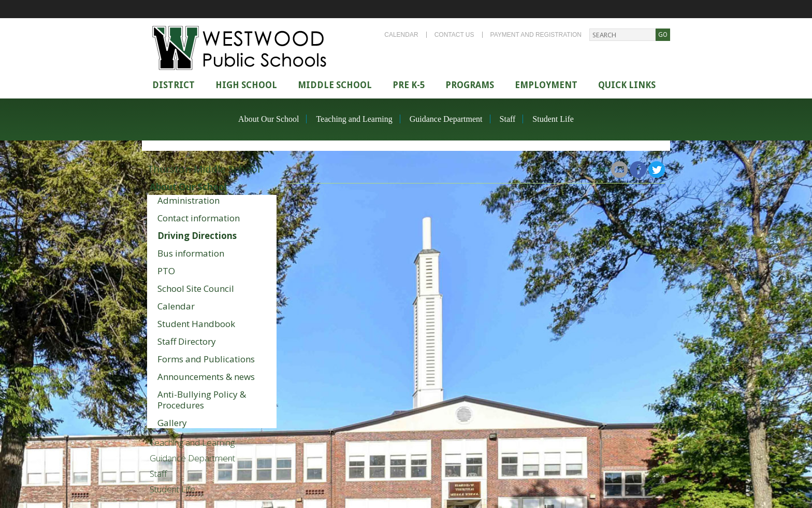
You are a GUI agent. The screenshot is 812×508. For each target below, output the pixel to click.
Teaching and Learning (354, 119)
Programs (470, 85)
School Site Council (196, 288)
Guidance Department (446, 119)
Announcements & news (206, 377)
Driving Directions (197, 236)
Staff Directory (187, 341)
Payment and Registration (536, 35)
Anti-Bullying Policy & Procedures (202, 400)
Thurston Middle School (204, 169)
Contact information (199, 218)
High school (246, 85)
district (173, 85)
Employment (546, 85)
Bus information (191, 253)
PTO (166, 271)
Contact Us (454, 35)
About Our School (269, 119)
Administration (189, 200)
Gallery (172, 423)
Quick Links (627, 85)
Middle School (335, 85)
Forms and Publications (206, 359)
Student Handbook (196, 324)
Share (600, 170)
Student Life (553, 119)
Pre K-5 (409, 85)
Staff (508, 119)
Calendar (401, 35)
